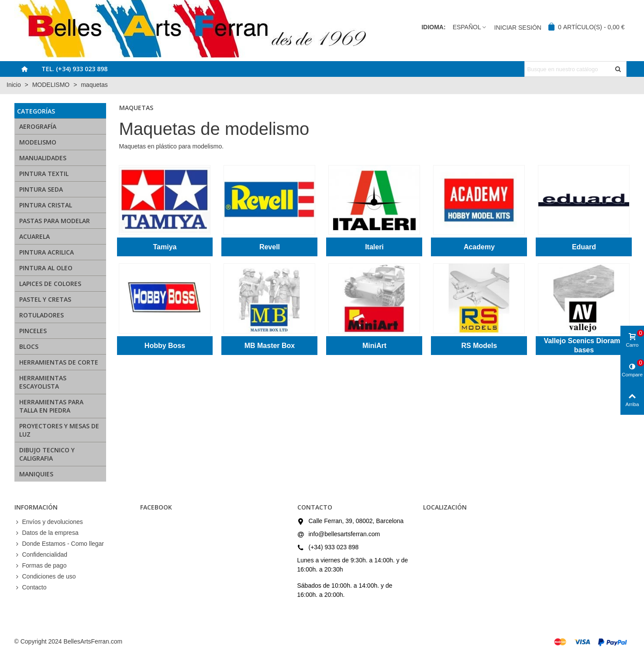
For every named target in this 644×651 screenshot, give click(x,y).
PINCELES (33, 331)
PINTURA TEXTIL (44, 174)
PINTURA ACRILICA (46, 252)
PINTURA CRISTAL (46, 205)
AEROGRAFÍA (38, 126)
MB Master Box (270, 346)
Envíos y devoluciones (49, 522)
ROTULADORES (41, 315)
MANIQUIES (36, 474)
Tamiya (165, 247)
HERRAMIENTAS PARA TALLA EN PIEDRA (51, 406)
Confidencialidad (41, 555)
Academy (479, 247)
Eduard (584, 247)
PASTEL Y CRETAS (45, 299)
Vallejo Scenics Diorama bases (584, 345)
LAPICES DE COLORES (50, 284)
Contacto (31, 587)
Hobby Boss (165, 346)
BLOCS (29, 346)
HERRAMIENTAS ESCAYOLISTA (43, 382)
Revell (270, 247)
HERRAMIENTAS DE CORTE (59, 362)
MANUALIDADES (43, 158)
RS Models (479, 346)
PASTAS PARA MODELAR (55, 221)
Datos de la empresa (46, 533)
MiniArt (374, 346)
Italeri (374, 247)
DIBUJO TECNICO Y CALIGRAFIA (47, 454)
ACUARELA (34, 236)
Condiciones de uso (45, 577)
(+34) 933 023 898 (334, 547)
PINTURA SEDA (41, 189)
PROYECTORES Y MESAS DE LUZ (59, 430)
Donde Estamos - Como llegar (59, 544)
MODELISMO (38, 142)
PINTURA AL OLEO (46, 268)
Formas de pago (41, 566)
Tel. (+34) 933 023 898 (74, 69)
